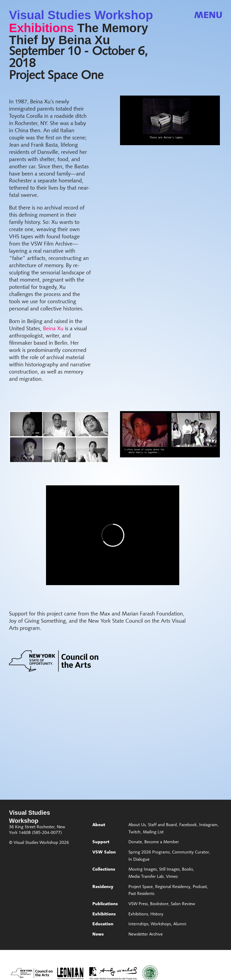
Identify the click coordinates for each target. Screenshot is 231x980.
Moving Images (143, 870)
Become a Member (162, 842)
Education (103, 924)
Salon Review (183, 904)
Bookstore (159, 904)
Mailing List (153, 832)
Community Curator (191, 853)
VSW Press (138, 904)
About (99, 825)
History (157, 914)
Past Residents (141, 894)
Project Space (141, 887)
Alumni (180, 924)
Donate (135, 842)
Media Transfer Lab (146, 877)
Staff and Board (162, 825)
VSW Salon (104, 853)
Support (101, 842)
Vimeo (172, 877)
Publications (105, 904)
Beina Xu (53, 329)
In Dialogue (139, 860)
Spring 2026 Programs (149, 853)
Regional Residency (173, 887)
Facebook (188, 825)
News (98, 935)
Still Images (169, 870)
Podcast (200, 887)
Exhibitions (42, 28)
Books (187, 870)
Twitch (134, 832)
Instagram (208, 825)
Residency (103, 887)
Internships (138, 924)
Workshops (161, 924)
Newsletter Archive (146, 935)
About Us (137, 825)
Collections (104, 870)
